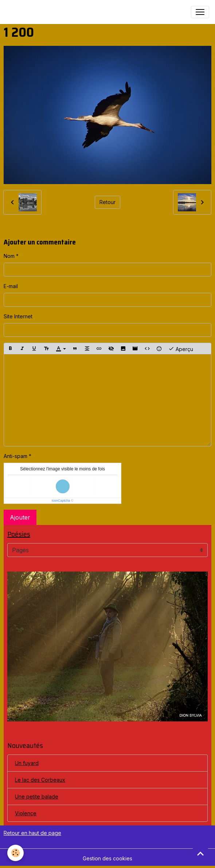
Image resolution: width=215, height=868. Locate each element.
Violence (26, 813)
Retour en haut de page (32, 833)
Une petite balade (37, 797)
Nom (9, 256)
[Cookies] (15, 853)
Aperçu (181, 349)
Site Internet (18, 316)
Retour (107, 202)
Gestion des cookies (107, 858)
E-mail (11, 286)
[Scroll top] (200, 853)
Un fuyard (27, 763)
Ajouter (20, 517)
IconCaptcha (61, 501)
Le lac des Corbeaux (40, 780)
